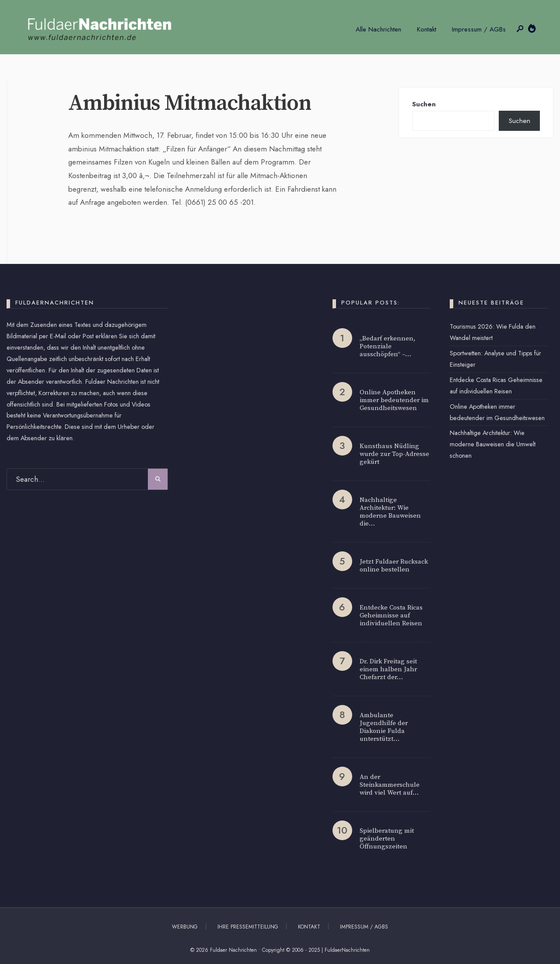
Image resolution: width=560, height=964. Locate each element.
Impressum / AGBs (479, 29)
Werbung (185, 927)
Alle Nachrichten (378, 29)
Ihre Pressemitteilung (248, 927)
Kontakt (427, 29)
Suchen (424, 104)
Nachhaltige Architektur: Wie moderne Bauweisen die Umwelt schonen (493, 444)
